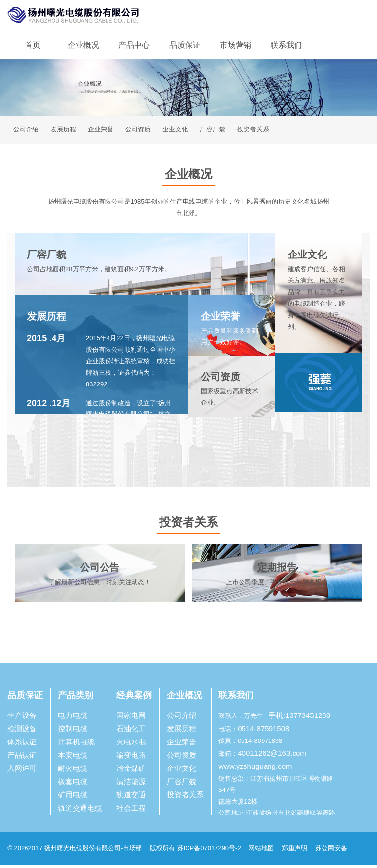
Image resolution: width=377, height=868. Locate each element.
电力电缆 (73, 719)
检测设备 (22, 732)
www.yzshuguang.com (255, 770)
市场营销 (236, 45)
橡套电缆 (73, 785)
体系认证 (22, 745)
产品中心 (134, 45)
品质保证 (185, 45)
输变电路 (131, 758)
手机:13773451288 (299, 719)
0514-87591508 (263, 732)
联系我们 (286, 45)
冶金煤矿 (131, 772)
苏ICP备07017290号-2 (209, 852)
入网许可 (22, 772)
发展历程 (63, 131)
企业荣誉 (101, 131)
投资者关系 (253, 131)
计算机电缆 (76, 745)
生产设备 (22, 719)
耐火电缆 (73, 772)
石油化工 (131, 732)
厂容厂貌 (213, 131)
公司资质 (138, 131)
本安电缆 (73, 758)
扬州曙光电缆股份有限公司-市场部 (93, 852)
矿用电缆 (73, 798)
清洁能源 (131, 785)
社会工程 (131, 811)
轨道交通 (131, 798)
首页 (33, 45)
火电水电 (131, 745)
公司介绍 (26, 131)
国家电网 (131, 719)
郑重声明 (296, 852)
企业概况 (83, 45)
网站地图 (261, 852)
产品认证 (22, 758)
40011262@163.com (272, 756)
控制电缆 (73, 732)
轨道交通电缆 (80, 811)
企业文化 (175, 131)
